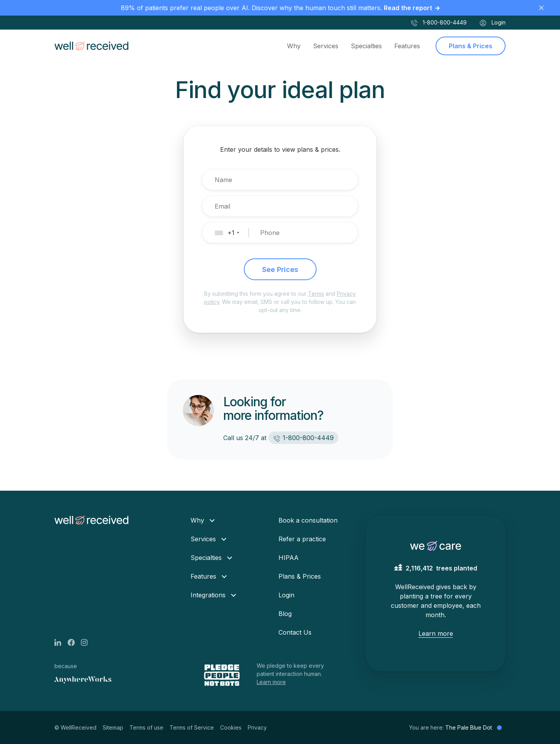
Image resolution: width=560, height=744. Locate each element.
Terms (316, 294)
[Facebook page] (74, 642)
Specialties (366, 46)
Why (294, 46)
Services (326, 46)
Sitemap (113, 727)
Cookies (231, 727)
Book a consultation (308, 520)
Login (492, 23)
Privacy (257, 727)
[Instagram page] (87, 642)
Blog (285, 614)
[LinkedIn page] (61, 642)
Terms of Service (192, 727)
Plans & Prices (471, 46)
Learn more (271, 682)
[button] (230, 233)
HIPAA (289, 558)
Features (407, 46)
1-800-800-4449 (438, 23)
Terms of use (146, 727)
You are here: (455, 727)
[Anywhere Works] (83, 680)
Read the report (408, 8)
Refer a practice (302, 539)
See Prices (280, 269)
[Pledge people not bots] (222, 675)
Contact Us (295, 632)
